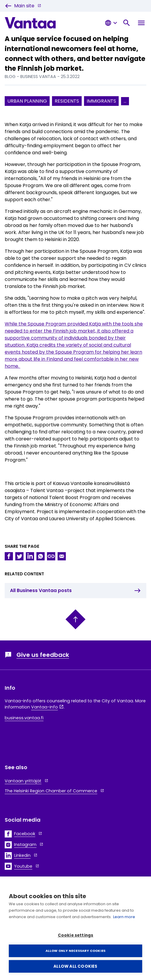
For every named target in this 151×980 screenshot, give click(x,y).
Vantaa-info (45, 707)
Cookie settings (76, 935)
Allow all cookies (75, 966)
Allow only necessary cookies (76, 951)
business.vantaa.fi (24, 718)
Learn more (124, 917)
